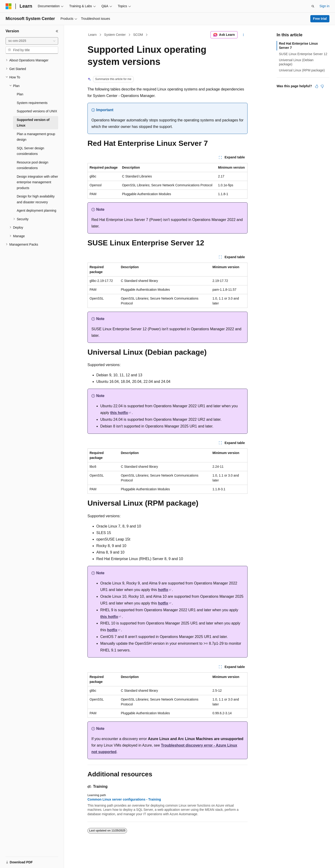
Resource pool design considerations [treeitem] (32, 165)
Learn (93, 35)
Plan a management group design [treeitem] (36, 137)
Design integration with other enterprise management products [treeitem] (37, 182)
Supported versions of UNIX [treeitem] (37, 111)
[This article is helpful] (317, 86)
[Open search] (313, 6)
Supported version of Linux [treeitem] (33, 123)
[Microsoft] (9, 6)
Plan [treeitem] (20, 94)
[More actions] (243, 35)
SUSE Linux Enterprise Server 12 (303, 54)
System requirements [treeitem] (32, 103)
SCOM (138, 35)
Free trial (320, 19)
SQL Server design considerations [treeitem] (30, 151)
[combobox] (32, 41)
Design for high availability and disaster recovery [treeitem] (36, 199)
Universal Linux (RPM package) (302, 70)
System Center (115, 35)
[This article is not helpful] (322, 86)
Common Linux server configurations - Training (124, 799)
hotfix (163, 590)
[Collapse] (57, 31)
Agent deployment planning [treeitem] (37, 210)
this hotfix (119, 413)
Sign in (324, 6)
